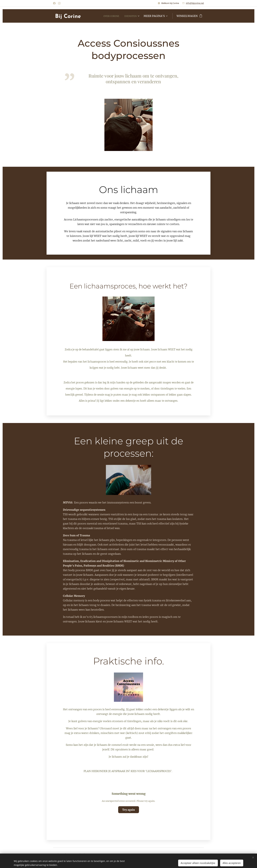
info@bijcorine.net (195, 3)
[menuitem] (109, 16)
